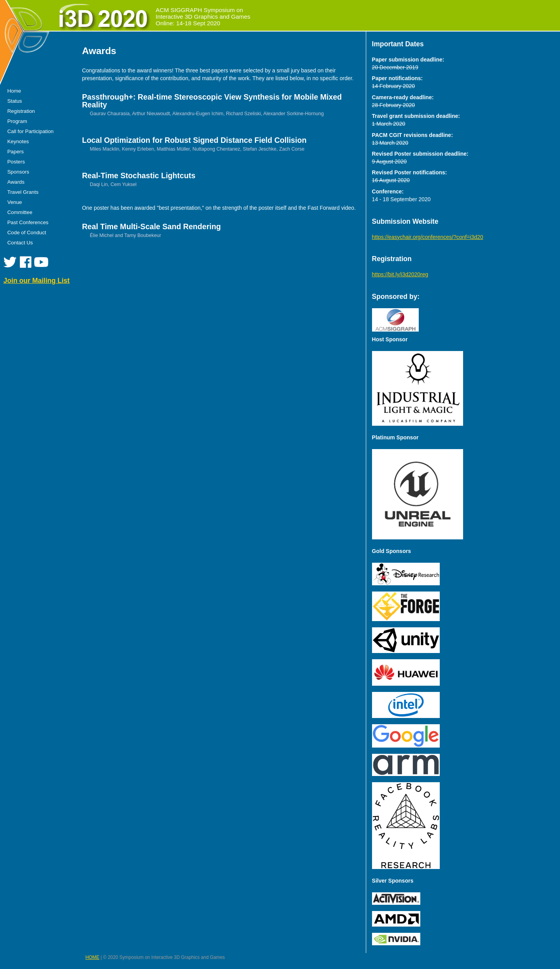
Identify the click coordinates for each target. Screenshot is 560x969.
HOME (93, 957)
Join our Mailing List (37, 281)
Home (14, 91)
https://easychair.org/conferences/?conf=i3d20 (428, 237)
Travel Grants (23, 192)
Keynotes (18, 141)
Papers (16, 152)
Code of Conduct (27, 233)
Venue (15, 202)
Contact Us (20, 243)
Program (17, 121)
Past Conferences (28, 222)
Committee (20, 212)
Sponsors (18, 172)
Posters (16, 162)
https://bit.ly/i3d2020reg (400, 274)
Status (15, 101)
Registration (21, 111)
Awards (16, 182)
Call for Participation (31, 131)
